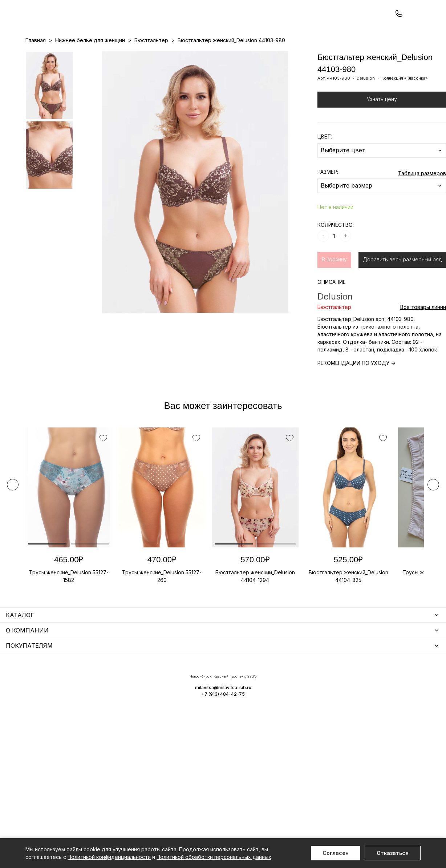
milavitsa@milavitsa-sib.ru (391, 810)
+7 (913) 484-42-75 (65, 25)
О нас (261, 55)
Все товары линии (423, 338)
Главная (36, 71)
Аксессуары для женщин (196, 693)
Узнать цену (382, 130)
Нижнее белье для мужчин (60, 732)
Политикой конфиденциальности (109, 857)
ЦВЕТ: (325, 167)
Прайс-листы (164, 55)
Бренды (240, 55)
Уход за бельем (185, 682)
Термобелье (42, 722)
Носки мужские (184, 704)
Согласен (336, 853)
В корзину (334, 290)
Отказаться (393, 853)
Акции (218, 55)
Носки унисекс (183, 714)
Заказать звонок (122, 24)
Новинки (195, 55)
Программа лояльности (301, 55)
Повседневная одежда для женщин (72, 779)
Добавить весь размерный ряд (402, 290)
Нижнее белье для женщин (60, 682)
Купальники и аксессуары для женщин (74, 711)
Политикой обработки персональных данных (214, 857)
